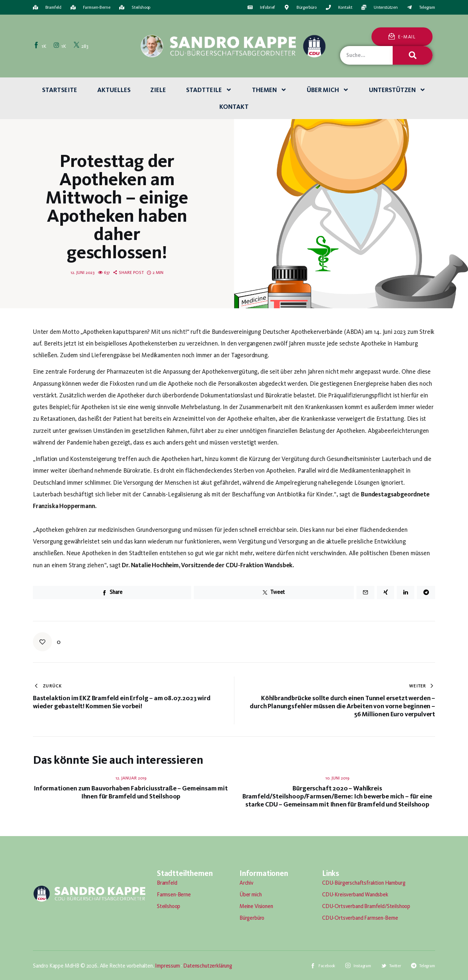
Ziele (158, 90)
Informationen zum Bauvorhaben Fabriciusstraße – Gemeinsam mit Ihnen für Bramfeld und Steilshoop (131, 792)
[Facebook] (41, 46)
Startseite (60, 90)
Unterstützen (397, 90)
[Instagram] (60, 46)
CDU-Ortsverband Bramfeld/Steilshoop (366, 906)
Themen (269, 90)
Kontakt (234, 107)
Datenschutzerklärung (208, 966)
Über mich (328, 90)
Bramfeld (167, 883)
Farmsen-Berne (174, 895)
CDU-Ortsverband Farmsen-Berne (360, 918)
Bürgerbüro (252, 918)
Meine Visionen (256, 906)
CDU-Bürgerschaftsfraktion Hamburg (364, 883)
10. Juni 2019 (337, 778)
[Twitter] (81, 46)
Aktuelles (114, 90)
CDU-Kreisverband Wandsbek (355, 895)
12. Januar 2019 (131, 778)
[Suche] (412, 55)
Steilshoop (169, 906)
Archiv (246, 883)
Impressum (167, 966)
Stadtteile (209, 90)
